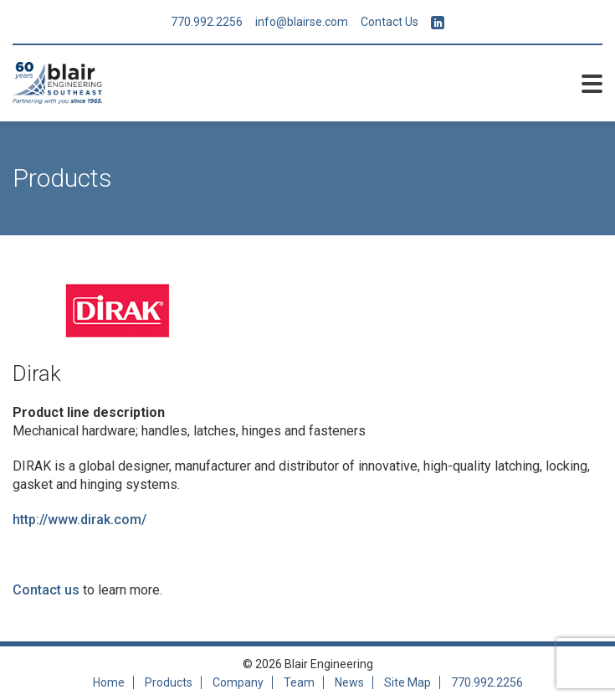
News (349, 682)
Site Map (407, 682)
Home (109, 682)
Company (238, 682)
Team (299, 682)
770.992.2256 (207, 22)
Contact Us (389, 22)
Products (169, 682)
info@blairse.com (302, 22)
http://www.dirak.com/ (79, 520)
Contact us (46, 590)
